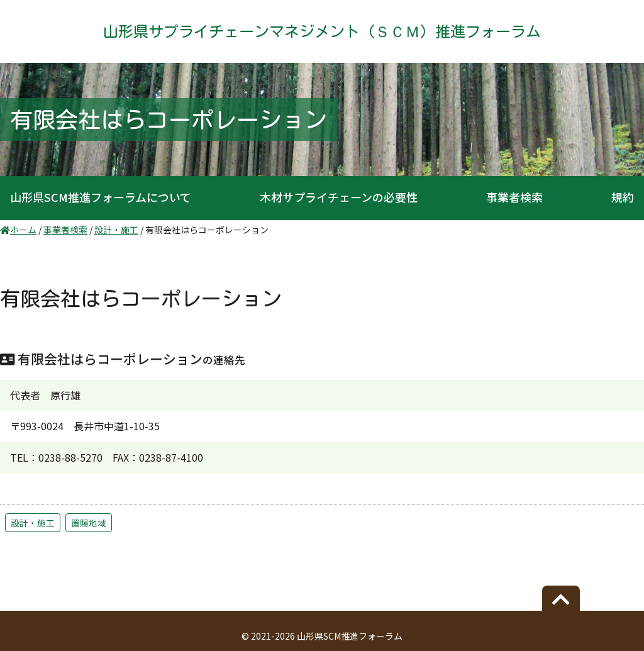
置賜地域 (89, 523)
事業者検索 (514, 197)
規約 (623, 197)
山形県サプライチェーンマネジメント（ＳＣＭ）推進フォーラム (322, 31)
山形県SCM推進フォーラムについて (101, 197)
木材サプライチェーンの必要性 (339, 197)
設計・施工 (33, 523)
